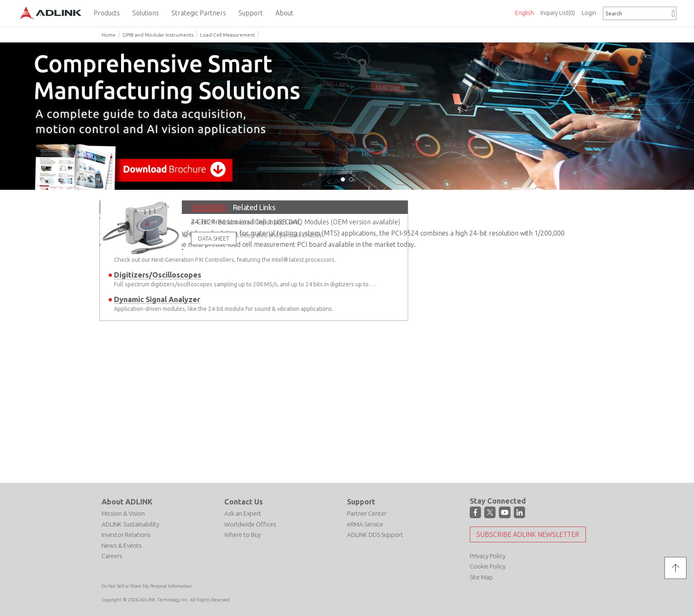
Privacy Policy (488, 555)
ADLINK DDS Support (375, 535)
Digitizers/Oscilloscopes (158, 275)
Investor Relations (126, 535)
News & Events (122, 545)
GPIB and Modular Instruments (158, 35)
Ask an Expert (243, 513)
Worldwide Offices (250, 524)
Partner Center (367, 513)
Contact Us (244, 502)
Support (361, 502)
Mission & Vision (123, 513)
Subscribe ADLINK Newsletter (528, 534)
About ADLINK (127, 502)
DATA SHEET (214, 238)
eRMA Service (365, 524)
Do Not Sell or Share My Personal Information (147, 586)
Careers (112, 556)
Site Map (481, 577)
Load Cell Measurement (228, 35)
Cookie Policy (488, 566)
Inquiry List (558, 13)
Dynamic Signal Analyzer (157, 299)
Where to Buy (243, 535)
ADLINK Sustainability (130, 524)
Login (589, 13)
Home (109, 35)
